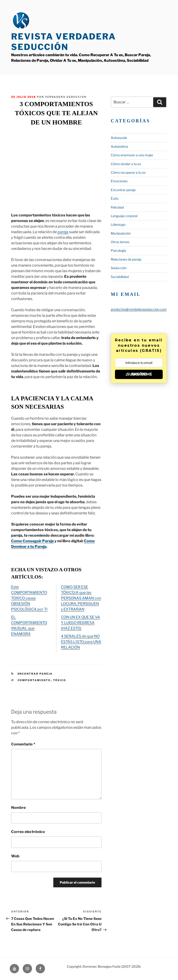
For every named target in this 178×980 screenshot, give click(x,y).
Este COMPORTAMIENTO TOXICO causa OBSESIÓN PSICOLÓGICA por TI (29, 598)
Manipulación (121, 233)
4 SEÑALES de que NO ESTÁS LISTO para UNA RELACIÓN (81, 642)
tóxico (60, 680)
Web (15, 856)
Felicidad (117, 207)
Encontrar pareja (35, 674)
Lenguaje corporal (124, 216)
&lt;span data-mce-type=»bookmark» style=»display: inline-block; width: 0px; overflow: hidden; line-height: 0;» (56, 169)
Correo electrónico (28, 832)
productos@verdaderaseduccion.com (139, 309)
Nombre (18, 808)
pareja (63, 232)
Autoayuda (119, 138)
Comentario (23, 744)
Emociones (119, 181)
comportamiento (34, 680)
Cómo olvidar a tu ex (126, 164)
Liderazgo (118, 224)
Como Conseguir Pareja (32, 541)
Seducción (119, 268)
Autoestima (119, 146)
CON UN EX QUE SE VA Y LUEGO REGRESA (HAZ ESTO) (81, 623)
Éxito (115, 198)
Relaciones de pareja (126, 259)
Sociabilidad (120, 277)
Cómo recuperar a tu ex (128, 172)
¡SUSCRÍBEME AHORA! (139, 374)
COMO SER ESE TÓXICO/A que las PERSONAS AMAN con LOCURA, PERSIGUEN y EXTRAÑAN (81, 598)
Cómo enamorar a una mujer (132, 155)
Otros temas (120, 242)
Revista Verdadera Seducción (64, 42)
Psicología (118, 250)
